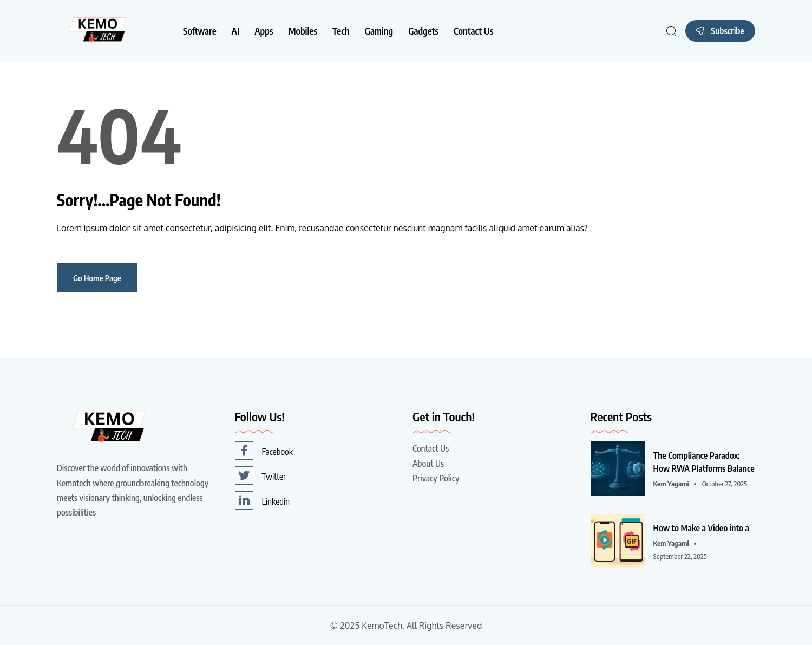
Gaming (379, 31)
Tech (341, 31)
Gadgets (423, 31)
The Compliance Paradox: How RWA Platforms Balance (704, 462)
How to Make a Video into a (701, 528)
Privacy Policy (436, 478)
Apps (264, 31)
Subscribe (719, 30)
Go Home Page (97, 278)
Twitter (261, 475)
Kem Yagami (671, 484)
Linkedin (262, 500)
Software (200, 31)
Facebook (264, 451)
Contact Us (473, 31)
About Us (428, 464)
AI (236, 31)
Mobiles (303, 31)
